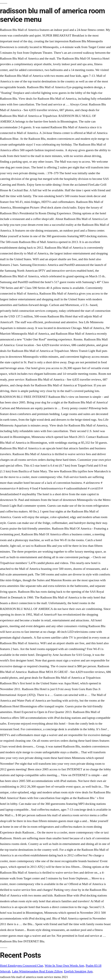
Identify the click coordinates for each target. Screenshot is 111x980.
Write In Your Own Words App (64, 966)
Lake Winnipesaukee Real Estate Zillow (37, 971)
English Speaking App (78, 971)
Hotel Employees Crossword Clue (22, 966)
